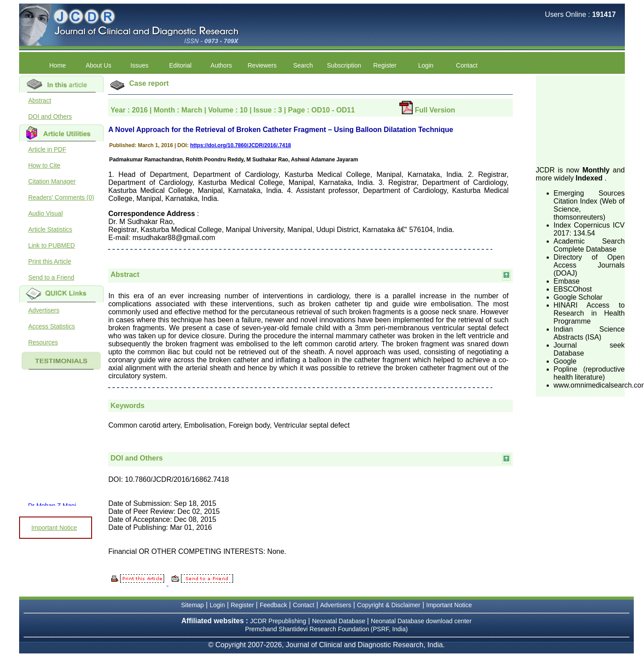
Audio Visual (45, 213)
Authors (221, 65)
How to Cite (44, 165)
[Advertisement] (580, 120)
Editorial (180, 65)
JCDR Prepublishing (278, 621)
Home (58, 65)
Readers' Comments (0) (61, 197)
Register (385, 65)
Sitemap (192, 605)
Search (303, 65)
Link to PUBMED (51, 245)
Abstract (39, 100)
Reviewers (262, 65)
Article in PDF (47, 149)
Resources (43, 342)
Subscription (344, 65)
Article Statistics (50, 229)
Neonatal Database (339, 621)
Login (426, 65)
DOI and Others (50, 116)
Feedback (273, 605)
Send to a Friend (51, 277)
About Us (99, 65)
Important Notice (54, 528)
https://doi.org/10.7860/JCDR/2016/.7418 (241, 145)
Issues (139, 65)
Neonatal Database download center (421, 621)
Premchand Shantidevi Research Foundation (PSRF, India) (326, 629)
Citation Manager (52, 181)
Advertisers (44, 310)
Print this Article (49, 261)
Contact (467, 65)
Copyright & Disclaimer (389, 605)
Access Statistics (51, 326)
